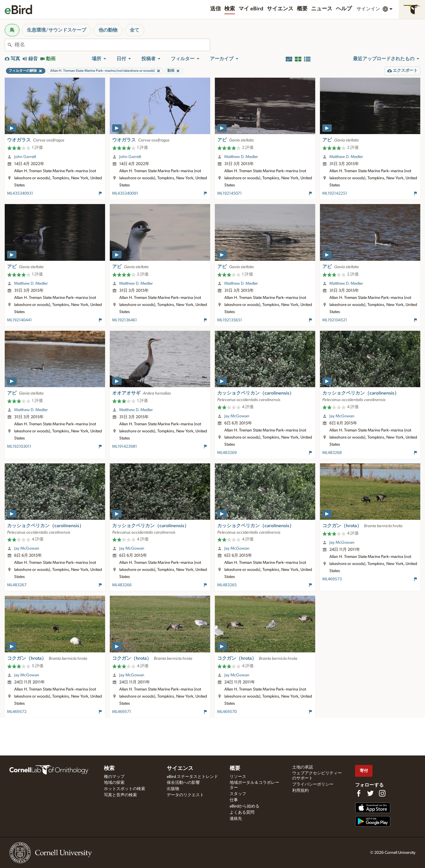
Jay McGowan (237, 416)
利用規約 (300, 791)
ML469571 (122, 712)
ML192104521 (335, 320)
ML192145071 (229, 193)
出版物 (173, 789)
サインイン (368, 9)
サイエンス (280, 9)
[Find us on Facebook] (359, 793)
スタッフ (238, 794)
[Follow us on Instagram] (382, 793)
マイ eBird (251, 9)
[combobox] (112, 45)
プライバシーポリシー (313, 784)
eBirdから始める (245, 806)
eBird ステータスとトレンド (192, 777)
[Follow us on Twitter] (370, 793)
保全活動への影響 (183, 783)
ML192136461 (125, 320)
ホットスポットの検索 (125, 789)
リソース (238, 777)
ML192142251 (335, 193)
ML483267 (17, 585)
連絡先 (236, 819)
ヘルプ (344, 9)
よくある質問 (242, 812)
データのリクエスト (185, 795)
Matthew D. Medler (241, 157)
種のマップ (114, 777)
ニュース (322, 9)
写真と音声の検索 (120, 795)
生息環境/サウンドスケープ (57, 30)
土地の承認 (303, 767)
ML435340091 (125, 193)
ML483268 (332, 453)
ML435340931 (20, 193)
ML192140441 (19, 320)
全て (135, 30)
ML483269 (227, 453)
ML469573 (332, 579)
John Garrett (25, 157)
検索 (230, 9)
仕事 (234, 800)
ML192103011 (19, 447)
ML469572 (17, 712)
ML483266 (122, 585)
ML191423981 (125, 447)
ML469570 (227, 712)
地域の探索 (114, 783)
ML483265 (227, 585)
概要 (302, 9)
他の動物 (108, 30)
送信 (215, 9)
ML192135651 (230, 320)
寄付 (364, 771)
